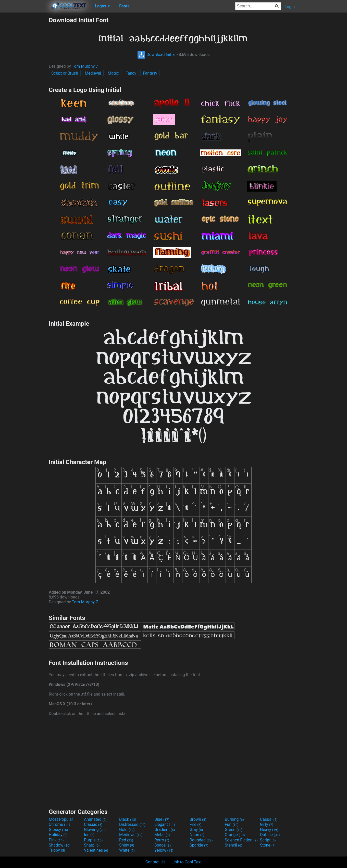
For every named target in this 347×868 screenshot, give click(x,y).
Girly (267, 824)
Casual (269, 819)
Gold (127, 830)
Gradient (165, 830)
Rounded (201, 840)
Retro (162, 840)
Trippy (57, 850)
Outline (270, 835)
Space (163, 845)
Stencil (233, 845)
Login (290, 7)
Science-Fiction (241, 840)
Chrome (59, 824)
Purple (93, 840)
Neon (197, 835)
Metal (162, 835)
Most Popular (61, 819)
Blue (162, 819)
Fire (196, 824)
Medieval (93, 73)
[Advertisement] (24, 93)
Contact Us (156, 862)
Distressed (132, 824)
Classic (93, 824)
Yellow (164, 850)
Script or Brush (65, 73)
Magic (113, 73)
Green (234, 830)
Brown (198, 819)
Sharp (92, 845)
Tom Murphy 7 (85, 66)
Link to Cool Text (187, 862)
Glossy (58, 830)
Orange (235, 835)
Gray (196, 830)
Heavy (269, 830)
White (127, 850)
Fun (232, 824)
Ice (89, 835)
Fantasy (150, 73)
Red (126, 840)
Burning (234, 819)
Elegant (165, 824)
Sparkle (199, 845)
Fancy (131, 73)
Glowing (95, 830)
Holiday (58, 835)
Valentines (96, 850)
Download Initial (156, 55)
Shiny (127, 845)
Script (268, 840)
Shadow (60, 845)
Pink (56, 840)
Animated (95, 819)
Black (128, 819)
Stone (268, 845)
